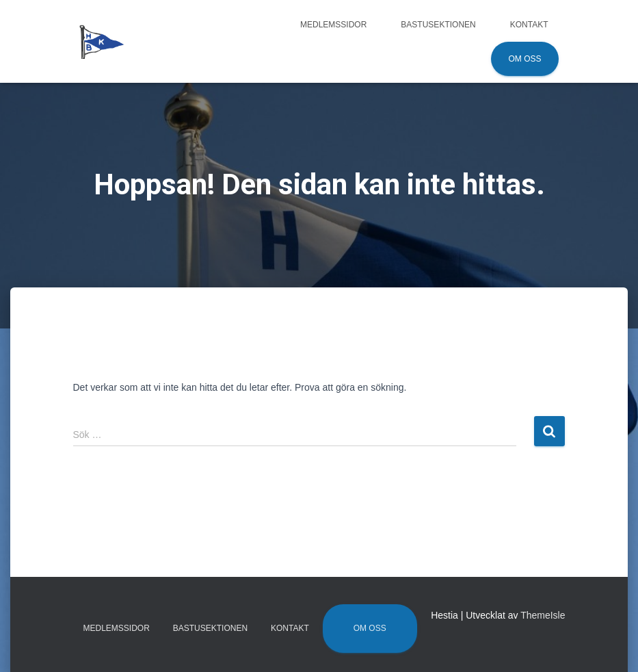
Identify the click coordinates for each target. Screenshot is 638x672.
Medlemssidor (333, 25)
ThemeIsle (543, 615)
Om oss (524, 59)
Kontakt (529, 25)
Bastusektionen (438, 25)
